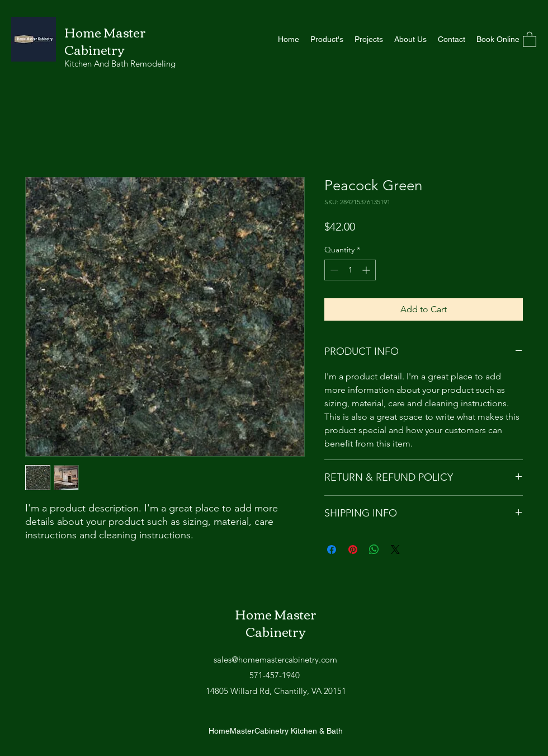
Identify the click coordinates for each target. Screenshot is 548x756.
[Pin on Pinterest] (353, 550)
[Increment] (367, 270)
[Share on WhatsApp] (374, 550)
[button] (530, 39)
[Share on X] (395, 550)
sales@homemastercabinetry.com (275, 659)
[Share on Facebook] (332, 550)
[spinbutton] (350, 270)
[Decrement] (333, 270)
